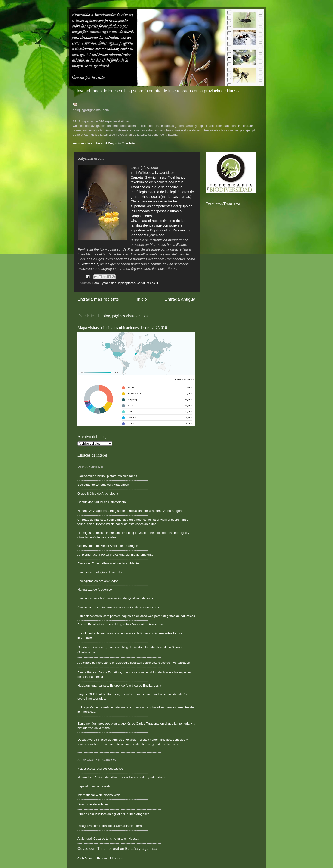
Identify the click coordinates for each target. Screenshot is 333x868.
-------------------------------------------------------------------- (113, 528)
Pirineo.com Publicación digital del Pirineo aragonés (113, 814)
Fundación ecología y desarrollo (100, 572)
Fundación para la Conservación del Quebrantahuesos (115, 598)
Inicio (142, 299)
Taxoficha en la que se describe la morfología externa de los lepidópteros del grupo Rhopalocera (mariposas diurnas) (163, 192)
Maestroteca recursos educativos (100, 769)
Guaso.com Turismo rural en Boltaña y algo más (117, 849)
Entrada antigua (180, 299)
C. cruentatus (88, 264)
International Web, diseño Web (99, 795)
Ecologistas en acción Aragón (98, 581)
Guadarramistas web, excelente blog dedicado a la (113, 647)
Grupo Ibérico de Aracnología (98, 493)
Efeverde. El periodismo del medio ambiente (108, 563)
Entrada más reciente (98, 299)
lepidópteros (126, 283)
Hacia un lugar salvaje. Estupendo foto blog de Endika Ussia (119, 686)
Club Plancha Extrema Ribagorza (101, 858)
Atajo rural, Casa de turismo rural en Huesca (108, 838)
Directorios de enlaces (93, 804)
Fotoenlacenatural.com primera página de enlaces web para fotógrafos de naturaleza (136, 616)
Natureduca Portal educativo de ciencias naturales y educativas (121, 777)
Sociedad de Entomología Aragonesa (103, 485)
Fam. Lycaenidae (104, 283)
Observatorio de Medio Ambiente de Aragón (108, 546)
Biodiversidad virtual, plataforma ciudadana (107, 476)
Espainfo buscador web (94, 786)
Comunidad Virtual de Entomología (102, 502)
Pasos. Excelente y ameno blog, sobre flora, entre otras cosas (120, 624)
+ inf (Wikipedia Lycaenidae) (152, 173)
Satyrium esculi (147, 283)
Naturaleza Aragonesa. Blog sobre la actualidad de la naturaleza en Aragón (129, 511)
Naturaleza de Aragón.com (96, 590)
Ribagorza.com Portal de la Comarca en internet (111, 826)
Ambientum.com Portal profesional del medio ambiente (115, 555)
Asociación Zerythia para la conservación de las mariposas (118, 607)
